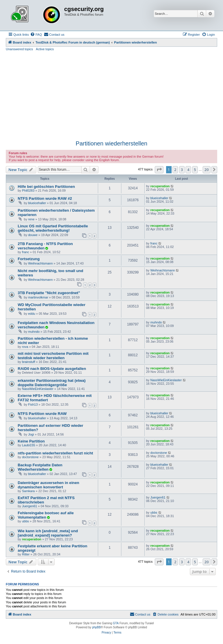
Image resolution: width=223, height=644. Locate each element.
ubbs (26, 521)
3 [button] (182, 170)
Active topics (45, 49)
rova (25, 347)
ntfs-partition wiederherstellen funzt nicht (55, 453)
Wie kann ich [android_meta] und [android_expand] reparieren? (48, 533)
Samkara (28, 491)
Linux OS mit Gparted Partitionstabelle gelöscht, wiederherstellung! (53, 228)
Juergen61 (30, 506)
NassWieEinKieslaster (38, 389)
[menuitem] (36, 35)
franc (26, 252)
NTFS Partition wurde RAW (42, 414)
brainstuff (29, 362)
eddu (32, 314)
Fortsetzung (29, 259)
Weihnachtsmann (41, 263)
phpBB (96, 627)
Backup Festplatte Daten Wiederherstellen (40, 467)
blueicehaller (37, 203)
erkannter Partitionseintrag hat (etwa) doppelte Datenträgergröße (52, 383)
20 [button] (207, 170)
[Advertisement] (111, 95)
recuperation (160, 186)
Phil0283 (28, 190)
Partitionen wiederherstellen (112, 143)
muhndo (34, 332)
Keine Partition (31, 441)
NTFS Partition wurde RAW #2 (45, 198)
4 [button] (188, 170)
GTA (116, 623)
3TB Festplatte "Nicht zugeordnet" (49, 293)
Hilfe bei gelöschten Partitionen (46, 187)
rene (31, 219)
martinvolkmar (38, 297)
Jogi (31, 434)
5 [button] (195, 170)
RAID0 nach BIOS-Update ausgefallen (52, 369)
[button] (159, 170)
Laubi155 (29, 445)
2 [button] (175, 170)
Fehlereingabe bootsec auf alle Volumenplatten (46, 515)
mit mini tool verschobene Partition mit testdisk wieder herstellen (53, 356)
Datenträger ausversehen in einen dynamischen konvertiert (48, 485)
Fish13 (33, 404)
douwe (33, 235)
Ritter (26, 554)
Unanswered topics (19, 49)
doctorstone (30, 457)
